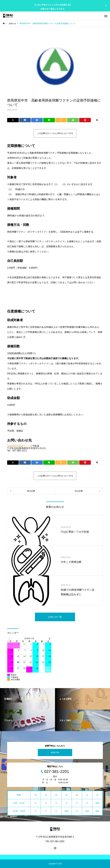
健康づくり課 (25, 446)
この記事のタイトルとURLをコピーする (55, 133)
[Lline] (49, 120)
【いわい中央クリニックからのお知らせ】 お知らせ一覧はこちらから (53, 7)
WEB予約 (55, 753)
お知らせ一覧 (55, 617)
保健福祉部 (13, 446)
